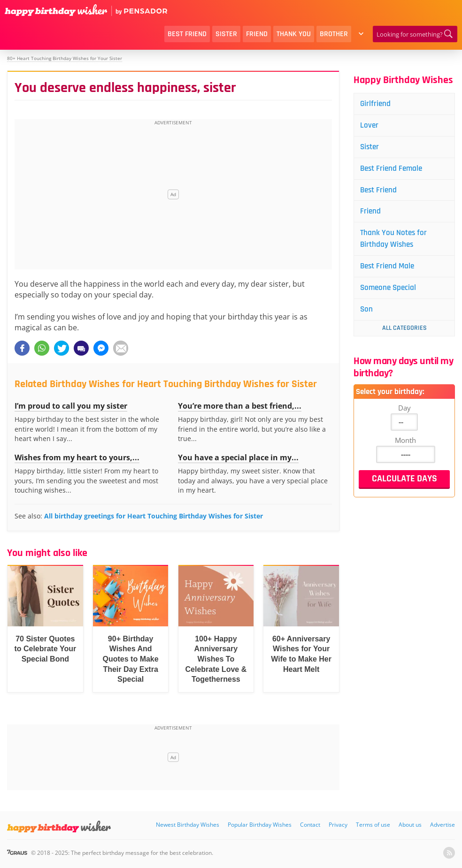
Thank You (294, 34)
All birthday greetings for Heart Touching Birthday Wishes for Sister (154, 516)
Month (405, 445)
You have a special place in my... (238, 457)
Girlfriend (377, 104)
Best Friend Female (394, 170)
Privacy (338, 825)
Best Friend (187, 34)
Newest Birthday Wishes (188, 825)
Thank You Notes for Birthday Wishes (395, 242)
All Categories (404, 333)
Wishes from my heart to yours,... (77, 457)
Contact (310, 825)
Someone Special (390, 292)
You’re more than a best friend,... (240, 406)
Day (404, 413)
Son (368, 314)
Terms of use (373, 825)
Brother (334, 34)
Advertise (443, 825)
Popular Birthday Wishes (260, 825)
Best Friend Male (389, 270)
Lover (370, 126)
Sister (226, 34)
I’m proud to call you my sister (71, 406)
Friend (257, 34)
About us (410, 825)
